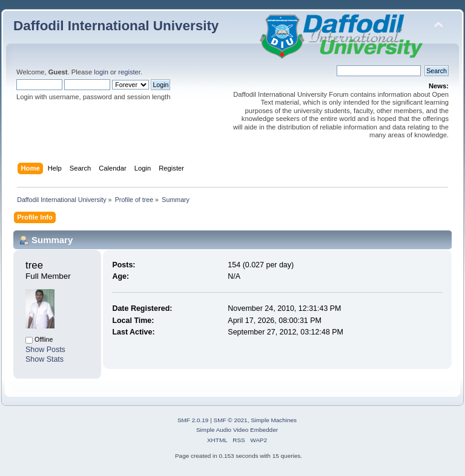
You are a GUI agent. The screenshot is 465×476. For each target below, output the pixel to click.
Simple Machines (274, 420)
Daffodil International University (116, 26)
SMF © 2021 (231, 420)
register (129, 72)
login (101, 72)
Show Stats (45, 359)
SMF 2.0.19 (193, 420)
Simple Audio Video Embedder (237, 430)
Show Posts (45, 350)
